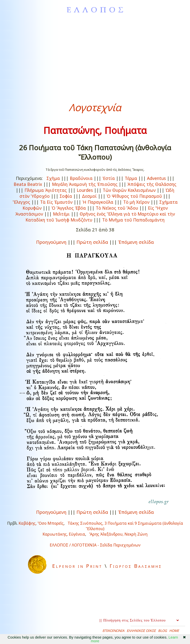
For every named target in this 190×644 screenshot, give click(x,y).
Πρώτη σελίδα (92, 242)
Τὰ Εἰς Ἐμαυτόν (56, 202)
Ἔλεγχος (21, 202)
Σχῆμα (53, 178)
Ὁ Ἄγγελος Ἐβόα (69, 208)
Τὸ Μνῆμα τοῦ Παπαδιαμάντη (133, 220)
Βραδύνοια (81, 178)
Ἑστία (109, 178)
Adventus (156, 178)
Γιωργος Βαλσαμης (136, 566)
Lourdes (85, 190)
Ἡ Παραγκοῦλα (98, 202)
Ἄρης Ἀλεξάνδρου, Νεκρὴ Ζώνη (118, 534)
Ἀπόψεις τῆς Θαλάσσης (152, 184)
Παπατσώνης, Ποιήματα (95, 130)
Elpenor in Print (77, 566)
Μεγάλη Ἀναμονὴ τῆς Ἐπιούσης (85, 184)
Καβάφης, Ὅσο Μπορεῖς (41, 523)
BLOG (163, 631)
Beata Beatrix (28, 184)
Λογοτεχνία (95, 107)
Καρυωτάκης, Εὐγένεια (64, 534)
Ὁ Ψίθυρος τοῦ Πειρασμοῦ (134, 196)
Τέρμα (131, 178)
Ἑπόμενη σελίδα (136, 242)
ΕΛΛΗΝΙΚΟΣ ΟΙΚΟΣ (141, 631)
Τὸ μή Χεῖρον (136, 202)
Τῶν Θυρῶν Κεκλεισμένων (129, 190)
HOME (174, 631)
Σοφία (66, 196)
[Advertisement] (95, 56)
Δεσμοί (89, 196)
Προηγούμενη (51, 242)
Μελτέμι (61, 214)
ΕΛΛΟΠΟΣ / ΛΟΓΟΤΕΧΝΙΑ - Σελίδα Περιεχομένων (95, 545)
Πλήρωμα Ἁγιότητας (46, 190)
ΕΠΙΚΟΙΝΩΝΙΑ (113, 631)
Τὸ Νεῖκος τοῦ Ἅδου (117, 208)
